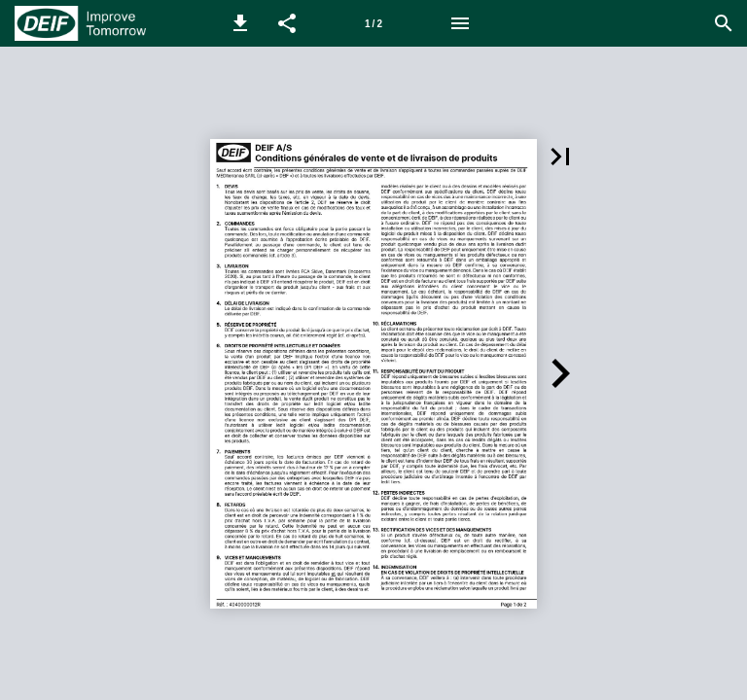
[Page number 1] (373, 23)
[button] (240, 23)
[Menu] (460, 23)
